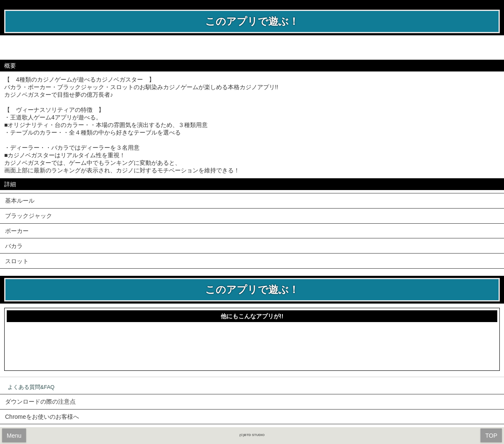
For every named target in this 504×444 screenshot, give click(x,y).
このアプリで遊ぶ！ (252, 21)
